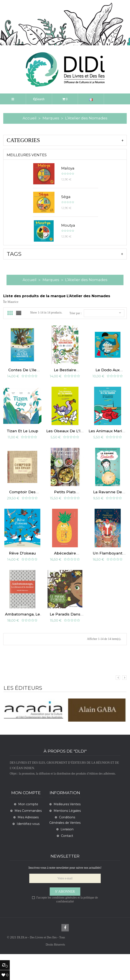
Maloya (68, 168)
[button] (39, 99)
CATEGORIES (23, 140)
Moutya (68, 225)
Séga (66, 197)
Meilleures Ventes (27, 155)
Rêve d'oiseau (22, 574)
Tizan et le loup (22, 441)
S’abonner (65, 917)
